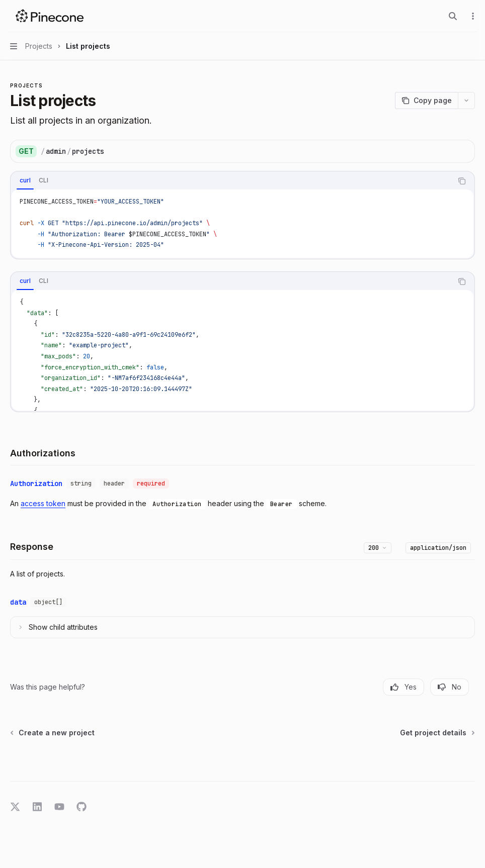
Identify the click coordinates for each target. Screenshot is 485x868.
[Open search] (453, 16)
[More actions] (472, 16)
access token (43, 503)
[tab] (25, 180)
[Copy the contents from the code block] (462, 181)
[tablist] (231, 181)
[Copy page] (426, 101)
